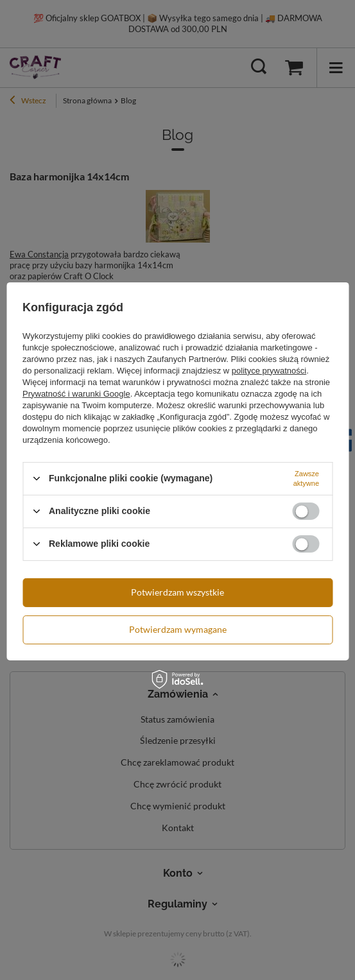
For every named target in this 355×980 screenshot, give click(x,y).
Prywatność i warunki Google (76, 393)
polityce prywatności (269, 370)
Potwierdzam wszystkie (177, 592)
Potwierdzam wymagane (178, 629)
